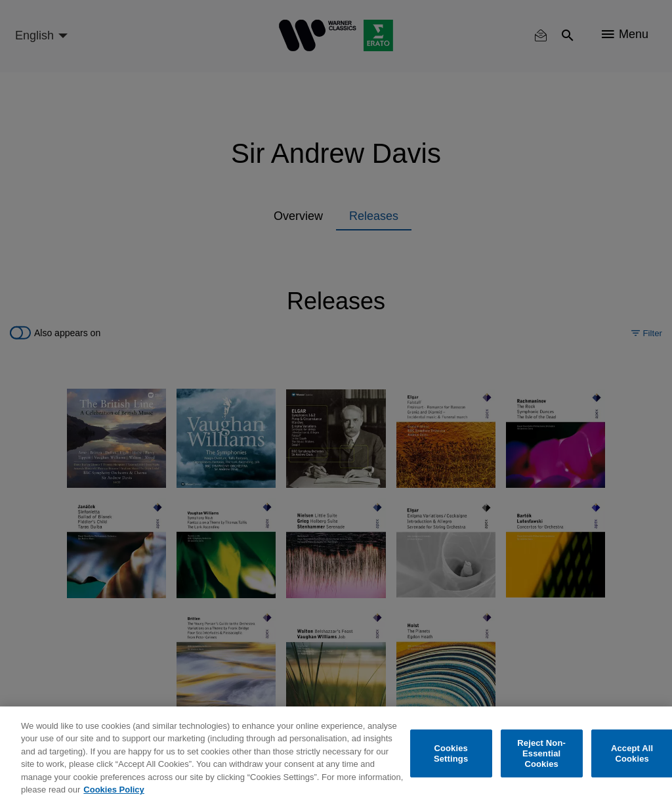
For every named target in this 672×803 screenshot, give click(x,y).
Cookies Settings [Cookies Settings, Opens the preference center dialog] (451, 753)
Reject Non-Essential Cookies (541, 754)
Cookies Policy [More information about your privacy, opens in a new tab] (114, 790)
